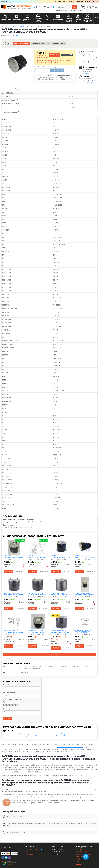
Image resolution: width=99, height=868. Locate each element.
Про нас (78, 864)
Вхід (95, 1)
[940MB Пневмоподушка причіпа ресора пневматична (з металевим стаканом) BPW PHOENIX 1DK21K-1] (61, 585)
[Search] (75, 7)
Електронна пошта (10, 692)
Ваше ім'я (6, 685)
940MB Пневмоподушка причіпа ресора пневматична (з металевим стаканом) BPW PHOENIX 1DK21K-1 (61, 594)
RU (7, 1)
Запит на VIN (30, 855)
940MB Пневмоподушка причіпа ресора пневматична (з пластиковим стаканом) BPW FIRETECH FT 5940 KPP (38, 557)
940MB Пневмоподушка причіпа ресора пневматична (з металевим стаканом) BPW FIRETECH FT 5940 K (84, 594)
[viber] (9, 858)
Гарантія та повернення (76, 1)
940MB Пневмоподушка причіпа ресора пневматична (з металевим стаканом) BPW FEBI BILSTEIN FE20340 (13, 631)
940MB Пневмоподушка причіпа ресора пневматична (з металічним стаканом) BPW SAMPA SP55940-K (61, 557)
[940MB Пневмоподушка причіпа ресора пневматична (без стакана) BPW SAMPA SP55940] (85, 546)
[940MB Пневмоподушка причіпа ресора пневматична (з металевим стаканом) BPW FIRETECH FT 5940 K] (85, 585)
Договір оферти (81, 857)
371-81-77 (42, 7)
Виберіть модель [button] (41, 44)
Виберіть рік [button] (59, 44)
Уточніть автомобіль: (7, 43)
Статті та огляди (81, 859)
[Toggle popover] (86, 857)
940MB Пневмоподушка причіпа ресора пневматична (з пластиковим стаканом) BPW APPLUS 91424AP (38, 631)
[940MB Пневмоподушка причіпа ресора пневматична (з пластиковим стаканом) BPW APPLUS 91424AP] (38, 622)
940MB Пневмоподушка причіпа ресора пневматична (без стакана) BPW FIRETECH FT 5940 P (14, 557)
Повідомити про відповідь (12, 699)
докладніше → (86, 64)
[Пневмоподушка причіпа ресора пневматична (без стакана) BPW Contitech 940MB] (61, 622)
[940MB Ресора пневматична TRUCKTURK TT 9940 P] (85, 622)
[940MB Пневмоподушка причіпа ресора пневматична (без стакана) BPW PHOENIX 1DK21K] (38, 585)
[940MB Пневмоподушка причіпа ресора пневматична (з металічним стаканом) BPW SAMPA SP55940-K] (61, 546)
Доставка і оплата (60, 1)
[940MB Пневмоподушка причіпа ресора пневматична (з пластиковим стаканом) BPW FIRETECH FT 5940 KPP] (38, 547)
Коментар (7, 709)
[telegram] (6, 858)
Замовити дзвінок (32, 852)
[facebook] (3, 858)
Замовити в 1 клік (57, 70)
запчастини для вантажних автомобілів (70, 747)
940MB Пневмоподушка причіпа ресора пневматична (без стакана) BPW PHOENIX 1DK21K (37, 594)
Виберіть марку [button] (22, 44)
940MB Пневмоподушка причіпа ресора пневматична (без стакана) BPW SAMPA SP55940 (84, 557)
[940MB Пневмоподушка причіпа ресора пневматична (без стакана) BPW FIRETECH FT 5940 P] (14, 547)
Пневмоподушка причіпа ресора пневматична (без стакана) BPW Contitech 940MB (61, 631)
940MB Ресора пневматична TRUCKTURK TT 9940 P (84, 631)
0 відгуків (15, 36)
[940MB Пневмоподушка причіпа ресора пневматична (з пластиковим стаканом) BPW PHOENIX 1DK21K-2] (14, 585)
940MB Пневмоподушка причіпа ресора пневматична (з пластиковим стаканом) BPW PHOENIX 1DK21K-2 (14, 594)
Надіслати (7, 719)
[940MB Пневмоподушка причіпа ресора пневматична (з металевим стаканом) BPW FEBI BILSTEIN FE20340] (14, 622)
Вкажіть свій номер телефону (45, 67)
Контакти (88, 1)
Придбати (54, 55)
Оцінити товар (8, 702)
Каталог (78, 861)
